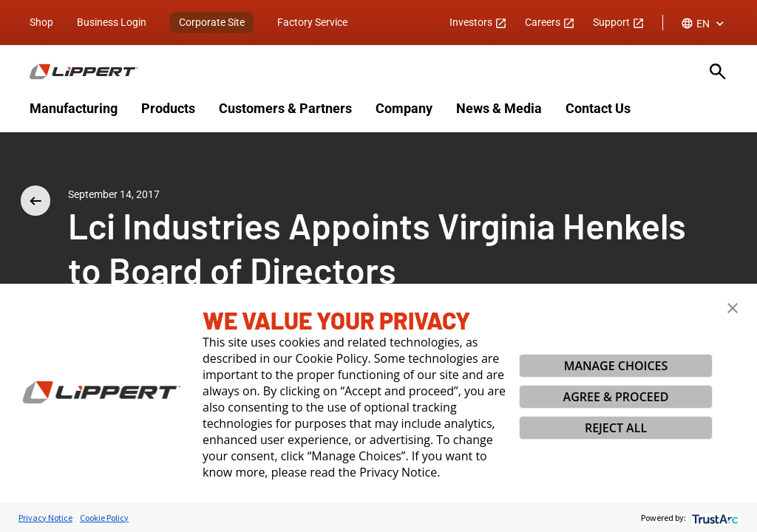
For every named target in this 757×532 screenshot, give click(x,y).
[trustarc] (714, 518)
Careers (550, 22)
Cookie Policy (104, 518)
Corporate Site (212, 22)
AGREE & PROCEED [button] (616, 397)
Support (619, 22)
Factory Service (312, 22)
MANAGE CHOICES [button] (616, 366)
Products (168, 108)
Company (404, 108)
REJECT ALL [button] (616, 428)
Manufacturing (74, 108)
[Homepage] (361, 72)
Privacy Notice (45, 518)
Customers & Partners (285, 108)
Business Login (112, 22)
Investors (478, 22)
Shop (41, 22)
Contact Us (598, 108)
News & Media (499, 108)
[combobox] (704, 24)
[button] (733, 308)
